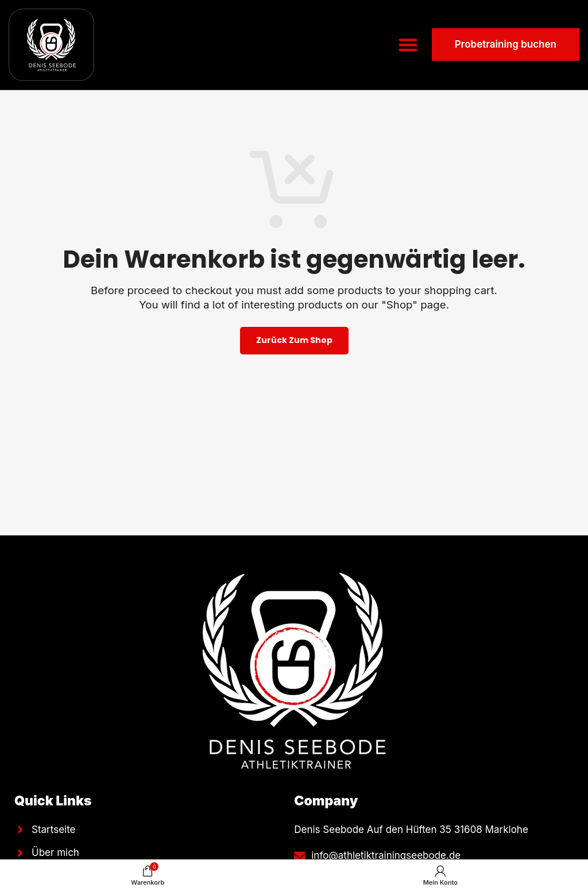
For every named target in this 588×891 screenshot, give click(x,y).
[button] (408, 45)
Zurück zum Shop (294, 340)
